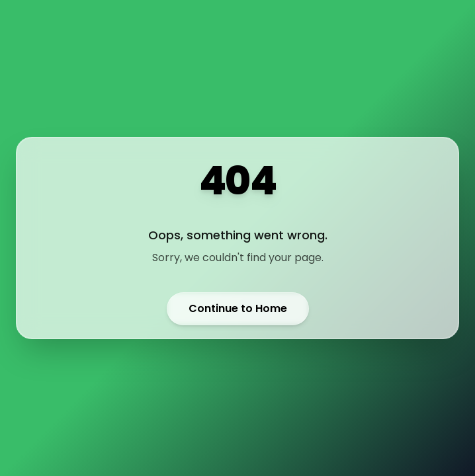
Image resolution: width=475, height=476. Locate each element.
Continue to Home (238, 308)
